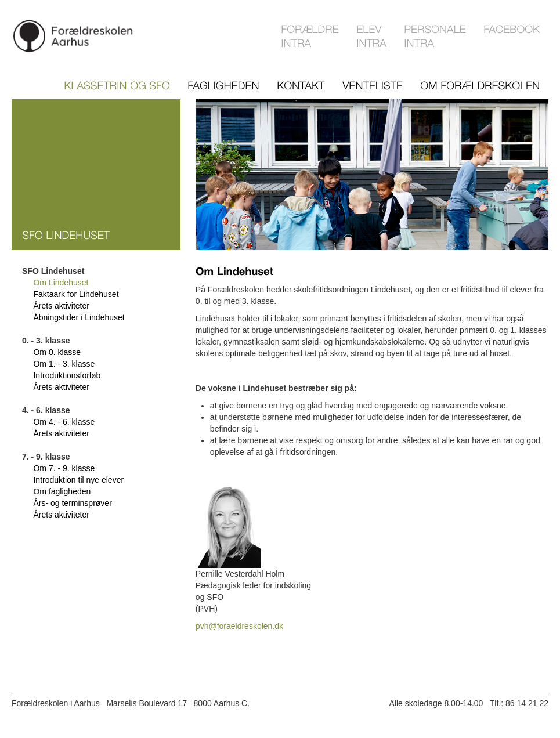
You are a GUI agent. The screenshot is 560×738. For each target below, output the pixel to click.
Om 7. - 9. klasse (64, 468)
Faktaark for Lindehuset (76, 294)
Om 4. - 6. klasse (64, 422)
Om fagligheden (62, 491)
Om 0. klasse (57, 352)
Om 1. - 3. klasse (64, 364)
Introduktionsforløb (67, 375)
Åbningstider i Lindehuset (79, 317)
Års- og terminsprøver (72, 503)
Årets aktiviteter (61, 306)
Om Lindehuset (61, 283)
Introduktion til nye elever (78, 480)
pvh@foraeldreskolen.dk (239, 626)
